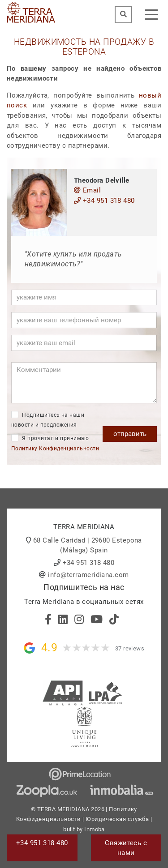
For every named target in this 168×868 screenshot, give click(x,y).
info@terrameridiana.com (88, 575)
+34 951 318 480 (104, 201)
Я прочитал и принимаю (55, 443)
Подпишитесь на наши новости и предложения (48, 420)
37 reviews (130, 648)
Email (87, 190)
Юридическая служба (117, 819)
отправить (130, 434)
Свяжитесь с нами (126, 848)
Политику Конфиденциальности (55, 449)
